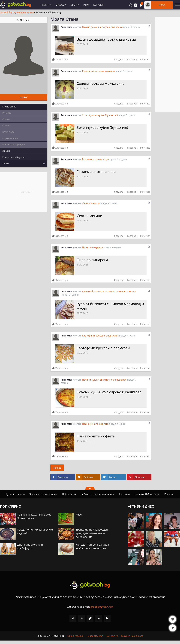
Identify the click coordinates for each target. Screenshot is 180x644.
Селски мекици (91, 203)
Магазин (99, 5)
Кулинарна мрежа (24, 12)
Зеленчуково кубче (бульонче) (100, 115)
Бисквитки (112, 636)
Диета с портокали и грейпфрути (30, 546)
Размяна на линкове (132, 636)
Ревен (79, 515)
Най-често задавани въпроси (97, 494)
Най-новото (69, 494)
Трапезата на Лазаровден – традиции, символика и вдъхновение (93, 533)
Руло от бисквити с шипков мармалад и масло (109, 291)
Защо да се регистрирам (43, 494)
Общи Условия (75, 636)
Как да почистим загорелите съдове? (35, 531)
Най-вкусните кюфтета (95, 424)
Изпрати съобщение (14, 157)
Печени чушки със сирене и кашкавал (104, 380)
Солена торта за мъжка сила (98, 71)
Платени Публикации (147, 494)
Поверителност (95, 636)
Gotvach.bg (6, 12)
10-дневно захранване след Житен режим (34, 516)
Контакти (124, 494)
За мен (6, 151)
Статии (75, 5)
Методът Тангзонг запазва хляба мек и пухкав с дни (92, 546)
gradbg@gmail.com (102, 607)
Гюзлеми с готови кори (96, 159)
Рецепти (46, 5)
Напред (57, 468)
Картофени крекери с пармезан (100, 336)
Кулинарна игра (15, 494)
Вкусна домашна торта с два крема (102, 27)
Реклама (169, 494)
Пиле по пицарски (93, 247)
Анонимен (67, 27)
